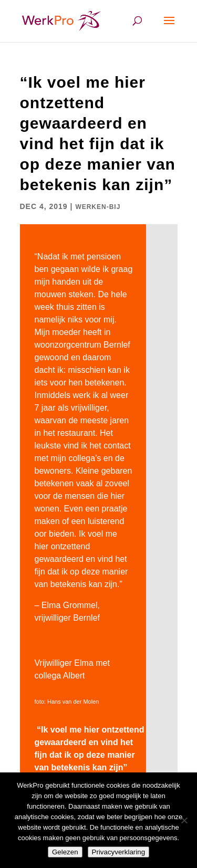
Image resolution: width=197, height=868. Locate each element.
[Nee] (184, 820)
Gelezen (65, 852)
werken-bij (98, 207)
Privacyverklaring (118, 852)
